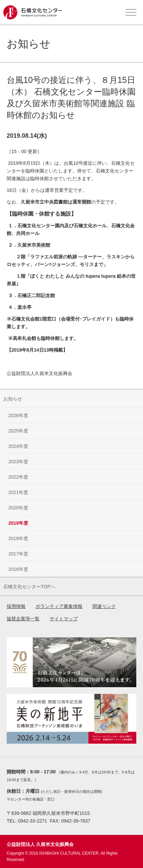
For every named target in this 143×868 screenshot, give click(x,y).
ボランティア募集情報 (59, 606)
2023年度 (18, 462)
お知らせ (13, 399)
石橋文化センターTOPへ (29, 587)
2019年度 (18, 523)
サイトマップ (64, 619)
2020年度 (18, 508)
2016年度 (18, 569)
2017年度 (18, 554)
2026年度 (18, 415)
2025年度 (18, 431)
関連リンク (104, 606)
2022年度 (18, 477)
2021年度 (18, 492)
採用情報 (16, 606)
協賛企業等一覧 (23, 619)
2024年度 (18, 446)
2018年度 (18, 538)
